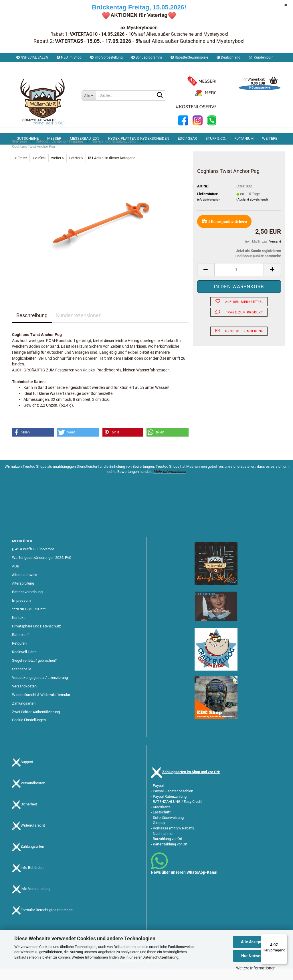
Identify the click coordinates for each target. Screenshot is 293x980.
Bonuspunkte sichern (224, 232)
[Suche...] (89, 95)
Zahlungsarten (24, 715)
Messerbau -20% (85, 138)
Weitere (270, 138)
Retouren (19, 655)
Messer (54, 138)
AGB (16, 578)
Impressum (21, 612)
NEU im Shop (69, 57)
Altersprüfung (23, 595)
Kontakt (18, 629)
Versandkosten (24, 698)
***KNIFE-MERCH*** (29, 620)
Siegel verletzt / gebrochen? (34, 672)
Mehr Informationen (170, 483)
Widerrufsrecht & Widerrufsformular (41, 706)
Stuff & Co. (216, 138)
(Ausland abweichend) (252, 211)
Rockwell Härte (24, 663)
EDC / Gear (187, 138)
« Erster (21, 169)
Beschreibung (32, 327)
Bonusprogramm (147, 57)
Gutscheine (28, 138)
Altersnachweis (25, 586)
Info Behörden (32, 879)
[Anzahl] (239, 281)
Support (27, 773)
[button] (228, 57)
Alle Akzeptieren (256, 942)
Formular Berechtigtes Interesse (47, 921)
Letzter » (76, 169)
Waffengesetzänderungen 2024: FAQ (42, 569)
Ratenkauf (20, 646)
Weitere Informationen (256, 968)
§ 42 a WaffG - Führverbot (33, 560)
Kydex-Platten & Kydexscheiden (139, 138)
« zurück (39, 169)
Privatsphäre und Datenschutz (36, 638)
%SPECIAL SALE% (32, 57)
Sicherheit (29, 816)
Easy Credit (193, 813)
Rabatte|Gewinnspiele (189, 57)
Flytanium (244, 138)
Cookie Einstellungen (29, 731)
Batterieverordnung (27, 603)
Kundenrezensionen (79, 327)
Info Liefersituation (209, 211)
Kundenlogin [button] (261, 57)
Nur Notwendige (256, 956)
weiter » (58, 169)
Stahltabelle (22, 680)
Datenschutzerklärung (160, 957)
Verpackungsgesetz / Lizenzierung (40, 689)
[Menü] (284, 937)
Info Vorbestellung (106, 57)
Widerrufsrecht (33, 837)
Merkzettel (27, 66)
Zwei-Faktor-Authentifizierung (36, 723)
